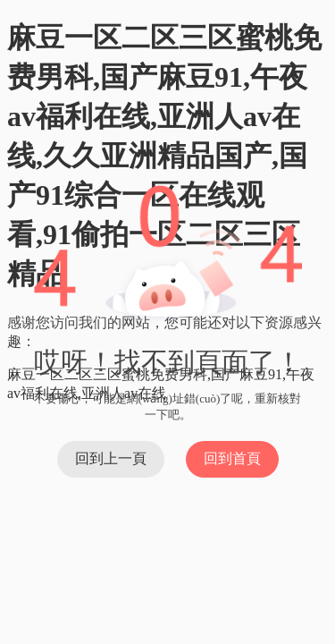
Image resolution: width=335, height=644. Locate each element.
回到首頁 (232, 458)
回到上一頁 (111, 458)
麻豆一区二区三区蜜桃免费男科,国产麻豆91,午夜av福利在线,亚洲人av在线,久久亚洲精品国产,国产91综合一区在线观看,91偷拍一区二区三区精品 (164, 156)
